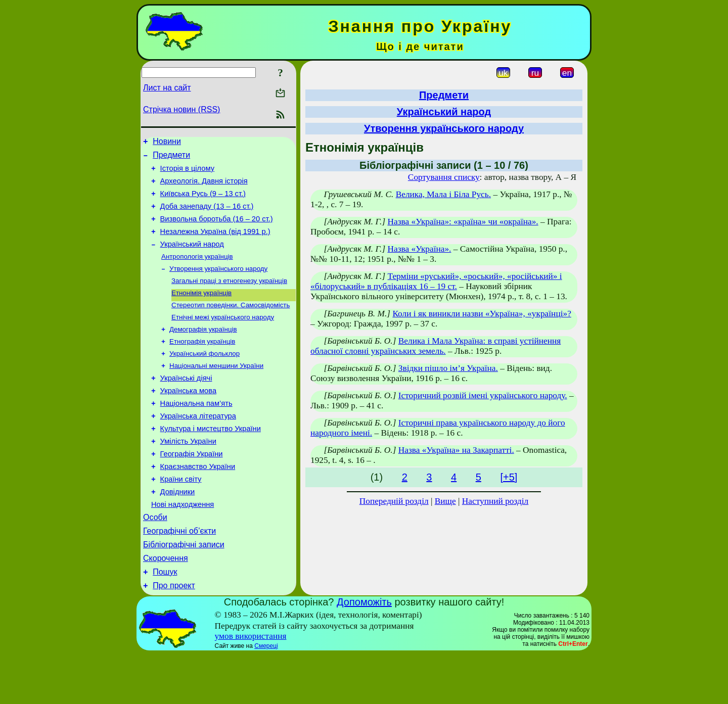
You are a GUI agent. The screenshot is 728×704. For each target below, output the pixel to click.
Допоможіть (364, 651)
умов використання (251, 686)
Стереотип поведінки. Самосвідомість (231, 324)
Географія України (192, 488)
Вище (445, 501)
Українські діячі (186, 403)
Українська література (198, 446)
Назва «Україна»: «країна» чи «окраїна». (463, 222)
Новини (167, 143)
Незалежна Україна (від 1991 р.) (215, 244)
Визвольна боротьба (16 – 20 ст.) (217, 229)
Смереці (266, 695)
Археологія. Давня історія (204, 187)
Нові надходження (183, 545)
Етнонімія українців (201, 311)
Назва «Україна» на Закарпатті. (456, 450)
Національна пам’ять (196, 432)
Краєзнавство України (198, 502)
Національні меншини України (216, 389)
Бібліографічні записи (184, 590)
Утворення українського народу (218, 284)
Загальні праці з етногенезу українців (229, 297)
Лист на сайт (167, 88)
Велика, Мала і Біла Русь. (443, 194)
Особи (155, 559)
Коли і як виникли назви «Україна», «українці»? (482, 314)
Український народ (192, 258)
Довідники (178, 531)
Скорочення (166, 605)
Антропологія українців (197, 271)
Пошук (165, 620)
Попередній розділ (394, 501)
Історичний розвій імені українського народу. (483, 395)
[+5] (509, 477)
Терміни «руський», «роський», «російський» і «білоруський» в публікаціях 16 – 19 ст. (436, 281)
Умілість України (188, 474)
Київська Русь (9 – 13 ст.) (203, 201)
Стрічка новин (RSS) (181, 109)
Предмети (171, 158)
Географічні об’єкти (179, 574)
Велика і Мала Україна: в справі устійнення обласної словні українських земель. (436, 346)
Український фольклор (204, 376)
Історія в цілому (187, 173)
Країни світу (181, 517)
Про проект (174, 635)
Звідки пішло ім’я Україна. (448, 368)
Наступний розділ (495, 501)
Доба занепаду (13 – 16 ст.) (207, 215)
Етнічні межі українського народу (223, 337)
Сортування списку (444, 177)
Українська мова (188, 417)
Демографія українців (203, 350)
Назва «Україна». (419, 249)
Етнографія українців (202, 363)
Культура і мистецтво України (211, 460)
